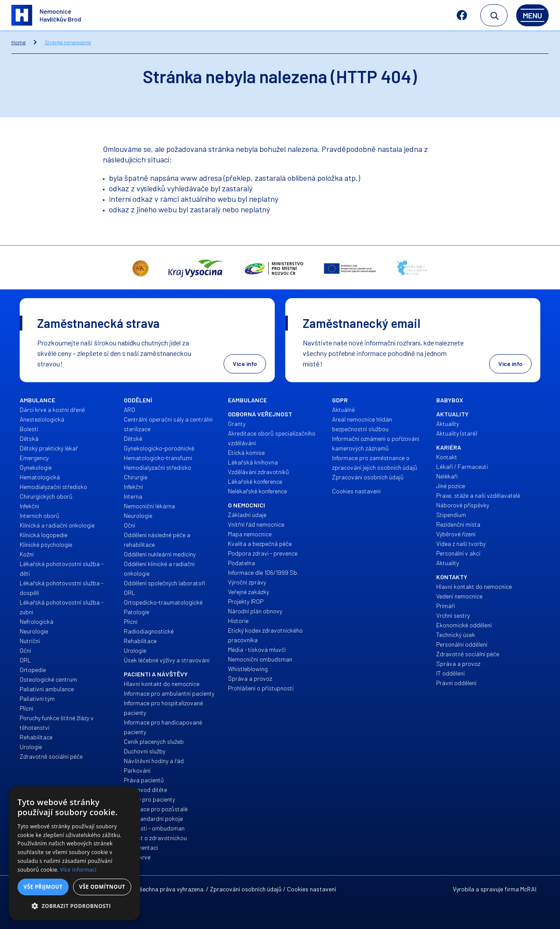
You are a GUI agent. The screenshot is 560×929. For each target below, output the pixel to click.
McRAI (528, 889)
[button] (74, 906)
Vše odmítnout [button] (102, 887)
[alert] (74, 853)
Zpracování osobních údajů (246, 889)
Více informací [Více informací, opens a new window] (79, 870)
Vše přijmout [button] (43, 887)
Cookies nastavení (311, 889)
